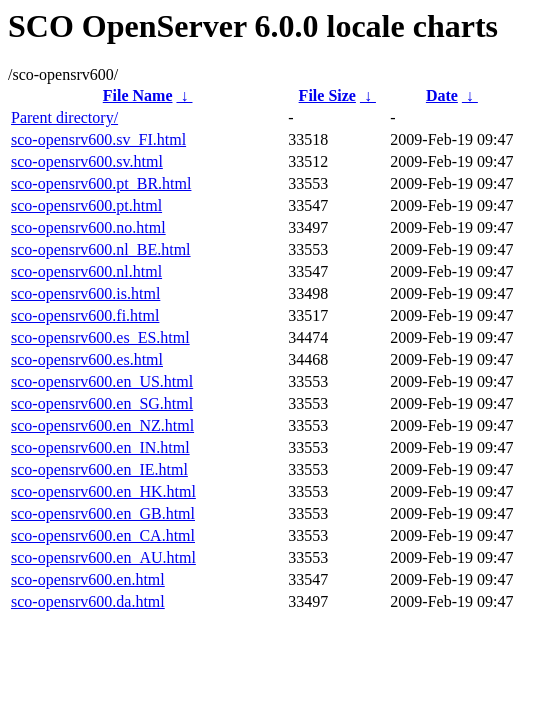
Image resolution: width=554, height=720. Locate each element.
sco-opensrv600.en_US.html (102, 381)
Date (442, 95)
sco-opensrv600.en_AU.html (103, 557)
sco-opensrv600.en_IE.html (99, 469)
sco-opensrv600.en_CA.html (103, 535)
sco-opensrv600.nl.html (86, 271)
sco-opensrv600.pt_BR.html (101, 183)
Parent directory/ (64, 117)
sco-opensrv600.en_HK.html (103, 491)
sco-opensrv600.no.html (88, 227)
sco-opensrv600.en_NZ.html (102, 425)
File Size (327, 95)
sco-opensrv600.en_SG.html (102, 403)
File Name (138, 95)
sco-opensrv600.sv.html (87, 161)
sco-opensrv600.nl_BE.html (101, 249)
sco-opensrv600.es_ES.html (100, 337)
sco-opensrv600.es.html (87, 359)
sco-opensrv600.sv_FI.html (98, 139)
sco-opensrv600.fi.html (85, 315)
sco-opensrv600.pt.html (86, 205)
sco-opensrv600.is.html (85, 293)
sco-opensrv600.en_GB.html (103, 513)
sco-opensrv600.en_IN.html (100, 447)
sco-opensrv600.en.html (88, 579)
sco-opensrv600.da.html (88, 601)
